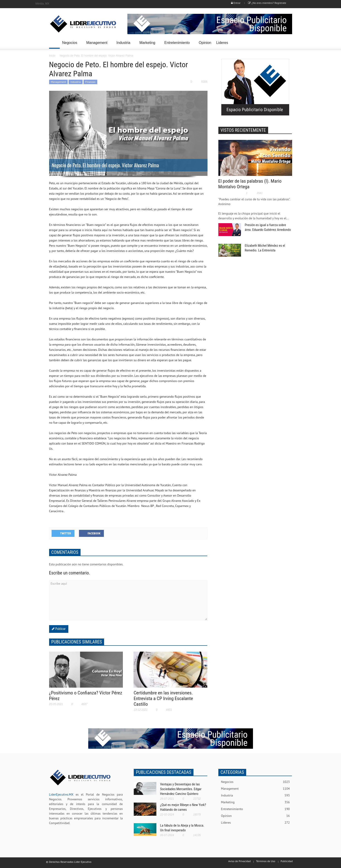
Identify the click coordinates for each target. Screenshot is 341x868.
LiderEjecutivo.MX (61, 794)
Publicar (60, 629)
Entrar (236, 3)
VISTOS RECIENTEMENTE (243, 130)
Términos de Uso (266, 861)
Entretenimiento (178, 45)
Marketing (148, 45)
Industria (124, 45)
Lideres (223, 45)
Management (97, 45)
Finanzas (90, 82)
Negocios (70, 45)
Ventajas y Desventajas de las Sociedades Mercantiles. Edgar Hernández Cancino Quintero (181, 789)
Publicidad (287, 861)
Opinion (205, 43)
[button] (288, 42)
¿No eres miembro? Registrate (267, 3)
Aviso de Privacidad (240, 861)
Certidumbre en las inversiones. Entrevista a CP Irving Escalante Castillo (163, 698)
